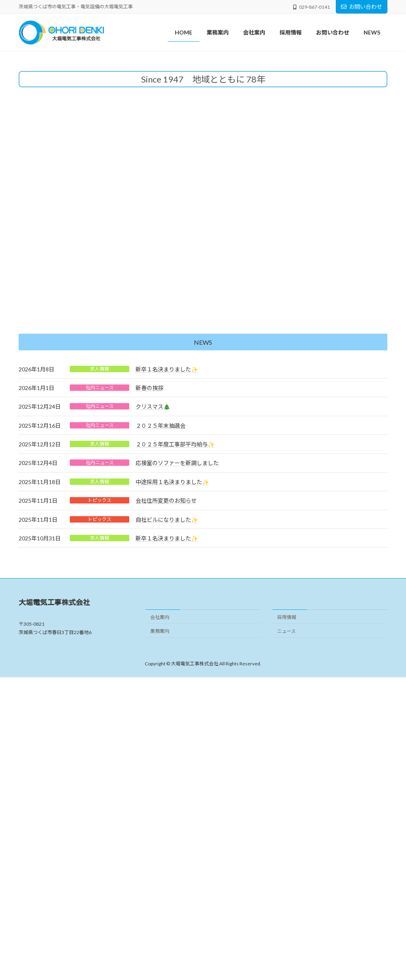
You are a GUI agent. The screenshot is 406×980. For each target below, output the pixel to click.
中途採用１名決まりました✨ (172, 784)
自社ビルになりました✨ (167, 822)
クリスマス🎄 (153, 709)
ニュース (286, 933)
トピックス (100, 802)
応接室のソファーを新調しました (177, 765)
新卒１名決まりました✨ (167, 672)
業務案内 (160, 933)
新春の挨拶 (149, 690)
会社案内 (160, 919)
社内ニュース (100, 690)
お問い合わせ (362, 7)
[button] (188, 348)
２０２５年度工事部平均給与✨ (175, 747)
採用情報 (287, 919)
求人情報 (100, 671)
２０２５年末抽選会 (161, 728)
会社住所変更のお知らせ (166, 803)
